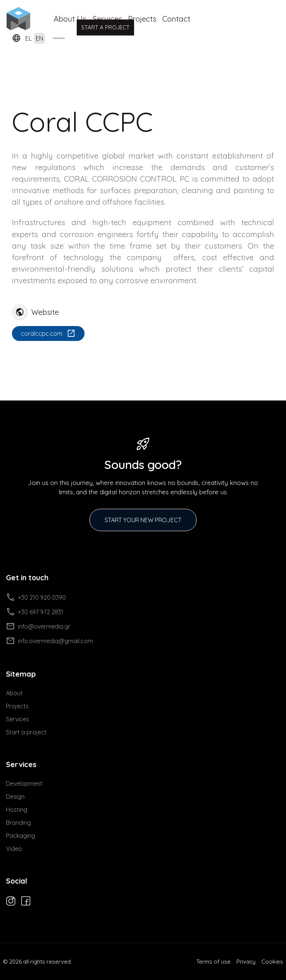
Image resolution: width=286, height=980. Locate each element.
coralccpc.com (48, 333)
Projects (142, 19)
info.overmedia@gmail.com (49, 641)
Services (18, 719)
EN (39, 38)
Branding (18, 823)
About (14, 693)
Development (24, 783)
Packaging (20, 836)
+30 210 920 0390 (36, 597)
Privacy (246, 962)
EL (28, 38)
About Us (70, 19)
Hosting (17, 810)
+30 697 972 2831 (35, 612)
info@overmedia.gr (38, 626)
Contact (176, 19)
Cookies (272, 962)
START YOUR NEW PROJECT (143, 520)
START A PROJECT (105, 27)
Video (14, 849)
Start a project (26, 732)
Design (15, 797)
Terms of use (213, 962)
